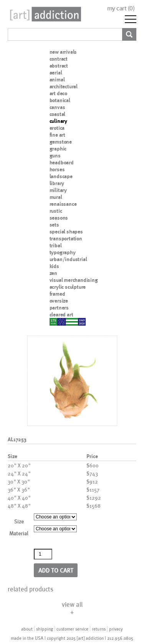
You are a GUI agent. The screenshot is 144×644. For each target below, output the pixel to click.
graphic (58, 149)
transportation (66, 238)
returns (99, 629)
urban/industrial (68, 259)
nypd (55, 321)
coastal (58, 114)
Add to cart (56, 570)
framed (57, 294)
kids (54, 266)
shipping (45, 629)
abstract (59, 66)
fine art (57, 135)
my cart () (121, 8)
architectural (64, 86)
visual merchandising (74, 280)
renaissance (63, 204)
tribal (56, 245)
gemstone (61, 142)
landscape (61, 176)
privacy (116, 629)
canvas (57, 107)
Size (19, 521)
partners (59, 308)
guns (55, 156)
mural (56, 197)
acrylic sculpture (68, 287)
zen (53, 273)
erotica (57, 128)
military (58, 190)
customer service (72, 629)
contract (59, 59)
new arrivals (63, 52)
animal (57, 79)
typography (63, 252)
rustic (56, 211)
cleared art (61, 315)
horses (57, 169)
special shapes (66, 232)
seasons (59, 218)
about (27, 629)
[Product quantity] (43, 554)
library (57, 183)
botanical (60, 100)
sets (54, 225)
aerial (56, 73)
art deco (58, 93)
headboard (62, 162)
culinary (58, 121)
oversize (59, 301)
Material (19, 533)
